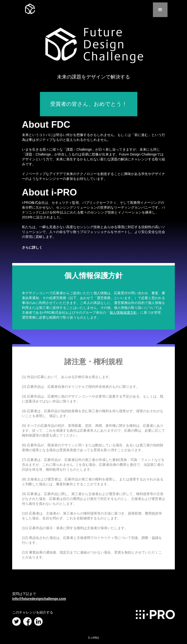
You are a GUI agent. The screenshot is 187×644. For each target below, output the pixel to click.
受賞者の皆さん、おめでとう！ (89, 104)
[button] (160, 10)
